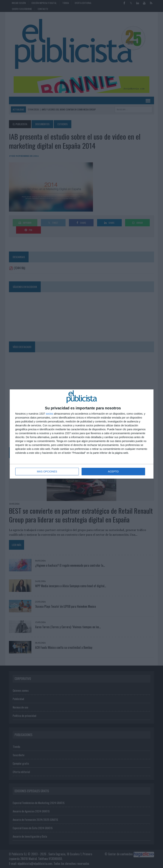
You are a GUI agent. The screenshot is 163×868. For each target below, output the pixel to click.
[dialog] (82, 434)
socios (49, 414)
